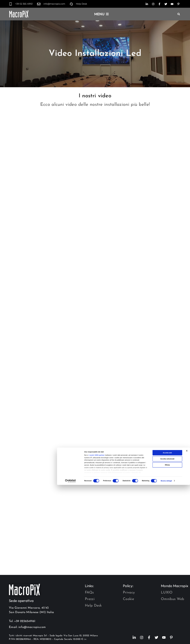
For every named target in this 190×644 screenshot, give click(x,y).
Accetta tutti (167, 620)
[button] (179, 14)
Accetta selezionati (167, 626)
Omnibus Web (172, 599)
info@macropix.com (32, 627)
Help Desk (93, 606)
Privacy (129, 593)
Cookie (128, 599)
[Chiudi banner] (187, 618)
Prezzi (90, 599)
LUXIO (167, 593)
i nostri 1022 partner (97, 622)
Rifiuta (167, 632)
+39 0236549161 (25, 621)
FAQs (89, 593)
